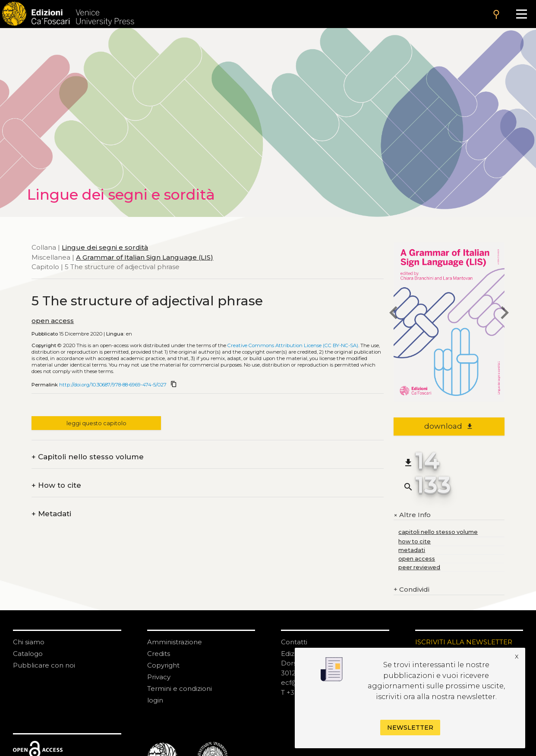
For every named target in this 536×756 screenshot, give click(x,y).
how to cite (415, 541)
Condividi (411, 590)
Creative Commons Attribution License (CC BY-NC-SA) (293, 345)
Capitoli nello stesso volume (88, 457)
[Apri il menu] (522, 14)
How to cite (56, 485)
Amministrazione (175, 642)
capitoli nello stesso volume (438, 532)
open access (53, 321)
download (449, 426)
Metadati (51, 514)
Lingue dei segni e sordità (105, 247)
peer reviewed (419, 567)
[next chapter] (504, 314)
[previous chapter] (394, 314)
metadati (412, 550)
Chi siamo (29, 642)
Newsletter (410, 728)
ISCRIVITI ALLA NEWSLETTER (464, 642)
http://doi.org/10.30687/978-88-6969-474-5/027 (113, 385)
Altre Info (412, 515)
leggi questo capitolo (96, 423)
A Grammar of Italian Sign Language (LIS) (145, 257)
